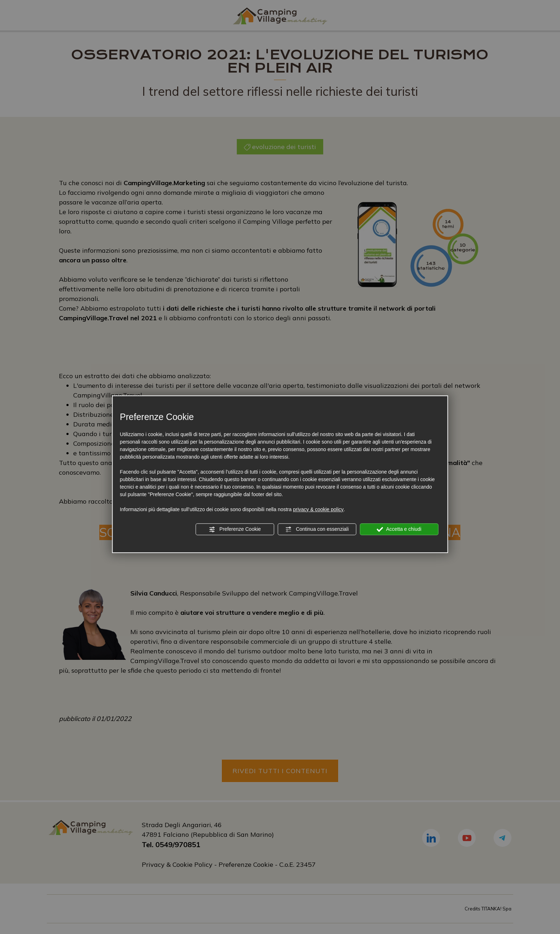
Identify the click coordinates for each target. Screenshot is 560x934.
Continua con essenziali (317, 529)
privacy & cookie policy (318, 509)
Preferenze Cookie (235, 529)
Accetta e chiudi (399, 529)
